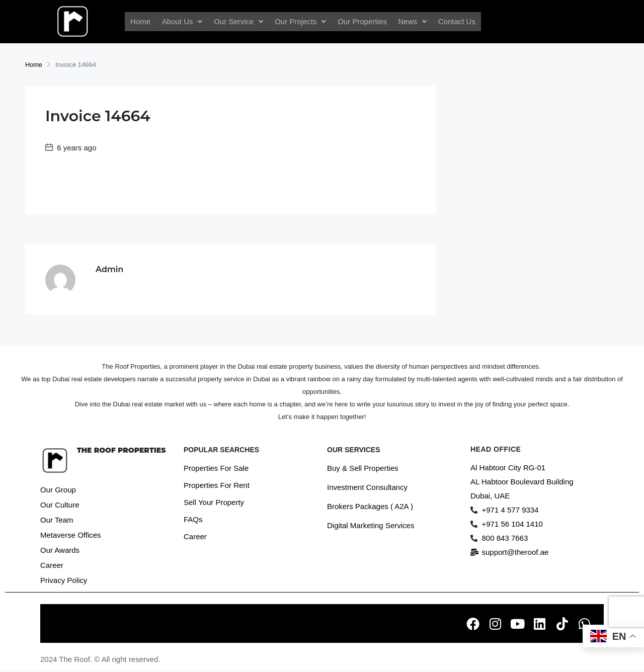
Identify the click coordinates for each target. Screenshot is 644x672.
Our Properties (361, 21)
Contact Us (453, 21)
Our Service (240, 21)
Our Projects (300, 21)
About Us (185, 21)
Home (144, 21)
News (410, 21)
